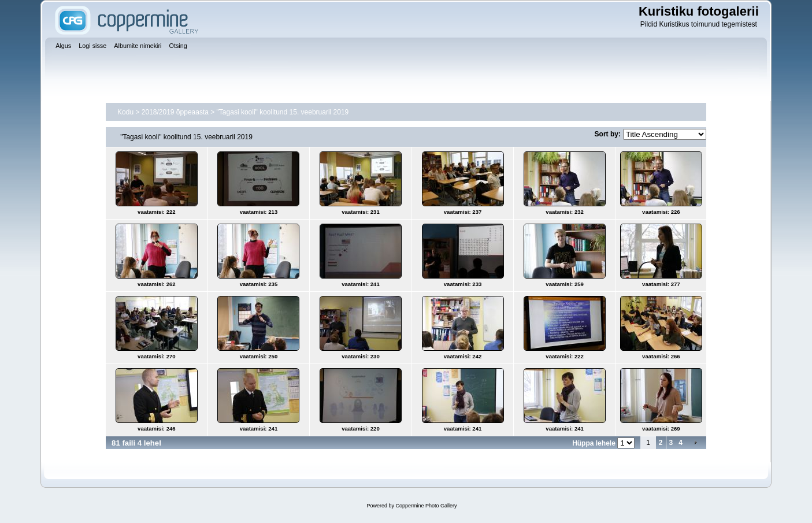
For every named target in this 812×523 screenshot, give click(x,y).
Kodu (125, 112)
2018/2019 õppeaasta (175, 112)
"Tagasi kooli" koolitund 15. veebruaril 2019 (283, 112)
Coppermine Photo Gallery (426, 506)
